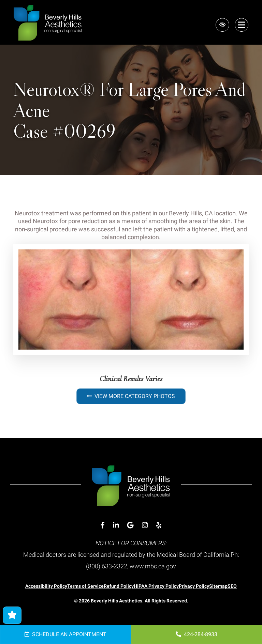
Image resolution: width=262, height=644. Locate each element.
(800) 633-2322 (107, 566)
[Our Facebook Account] (103, 525)
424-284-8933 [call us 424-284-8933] (196, 634)
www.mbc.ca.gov (153, 566)
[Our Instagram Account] (145, 525)
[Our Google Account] (130, 525)
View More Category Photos (131, 396)
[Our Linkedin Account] (116, 525)
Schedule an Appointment (65, 634)
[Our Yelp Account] (159, 525)
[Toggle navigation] (242, 25)
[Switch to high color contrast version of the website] (222, 25)
